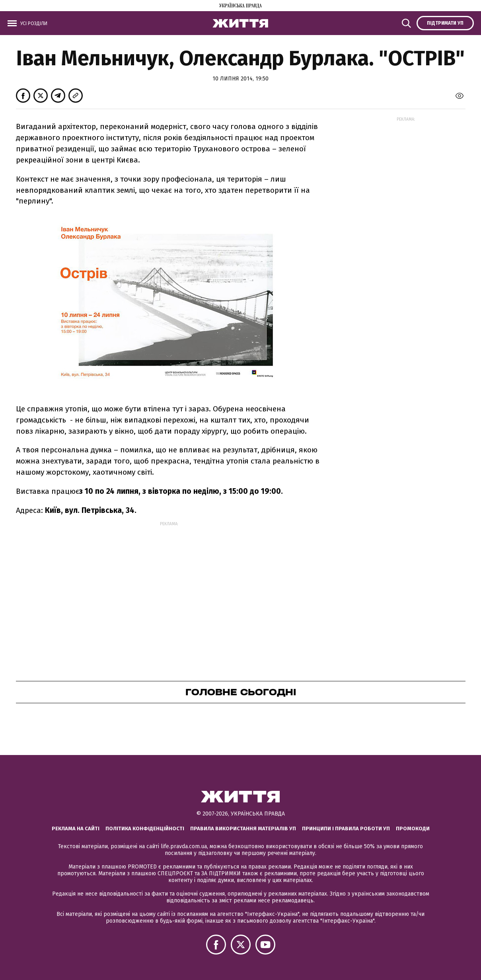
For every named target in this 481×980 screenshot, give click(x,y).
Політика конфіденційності (145, 828)
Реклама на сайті (76, 828)
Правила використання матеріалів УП (243, 828)
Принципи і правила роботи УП (346, 828)
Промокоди (413, 828)
